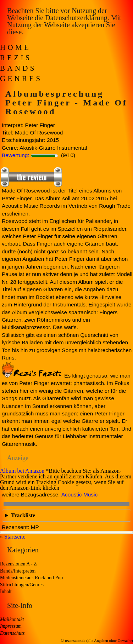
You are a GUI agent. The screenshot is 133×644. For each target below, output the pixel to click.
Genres (21, 79)
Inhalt (6, 591)
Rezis (16, 58)
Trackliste (23, 515)
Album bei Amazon (22, 471)
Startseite (15, 537)
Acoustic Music (79, 494)
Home (15, 47)
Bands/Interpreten (18, 571)
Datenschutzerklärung (76, 18)
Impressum (11, 626)
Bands (18, 68)
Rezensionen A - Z (18, 564)
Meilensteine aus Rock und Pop (31, 578)
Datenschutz (12, 633)
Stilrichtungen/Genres (22, 585)
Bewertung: (16, 155)
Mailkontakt (12, 619)
